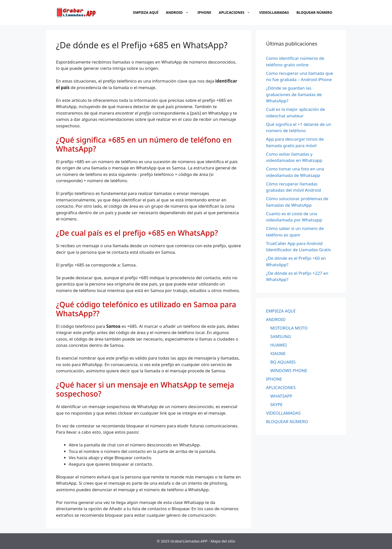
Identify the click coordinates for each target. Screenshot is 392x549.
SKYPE (276, 404)
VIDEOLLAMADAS (274, 12)
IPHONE (204, 12)
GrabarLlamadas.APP (189, 541)
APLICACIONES (237, 13)
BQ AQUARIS (283, 362)
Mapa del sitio (223, 541)
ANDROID (180, 13)
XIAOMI (278, 353)
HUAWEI (278, 345)
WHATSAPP (281, 396)
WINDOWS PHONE (289, 370)
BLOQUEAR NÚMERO (314, 12)
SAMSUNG (281, 336)
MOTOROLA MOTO (289, 328)
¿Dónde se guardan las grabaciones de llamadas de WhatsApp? (294, 94)
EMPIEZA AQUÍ (146, 12)
